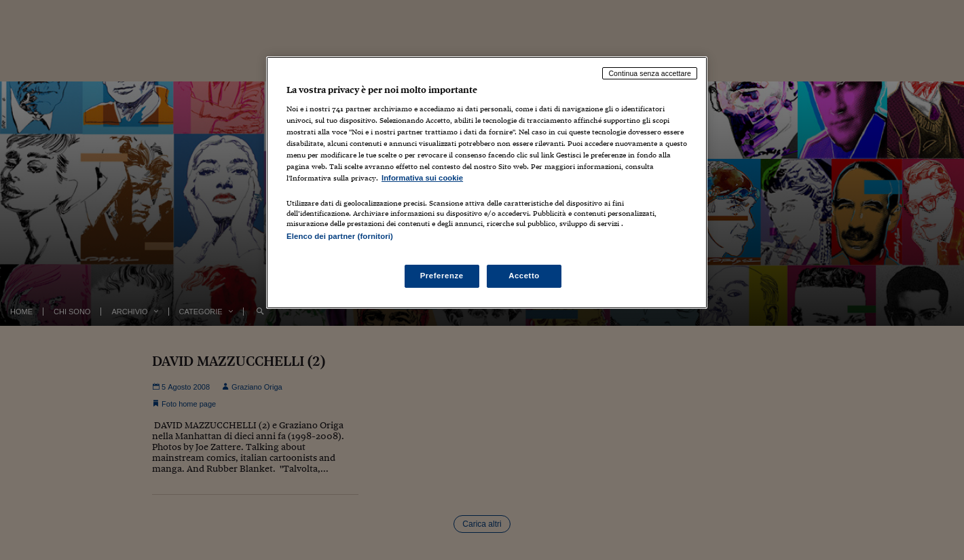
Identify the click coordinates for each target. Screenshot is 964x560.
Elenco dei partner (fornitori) (340, 236)
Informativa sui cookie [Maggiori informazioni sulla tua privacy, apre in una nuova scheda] (422, 178)
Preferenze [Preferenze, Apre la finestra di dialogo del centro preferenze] (442, 276)
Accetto (524, 276)
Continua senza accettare (650, 73)
